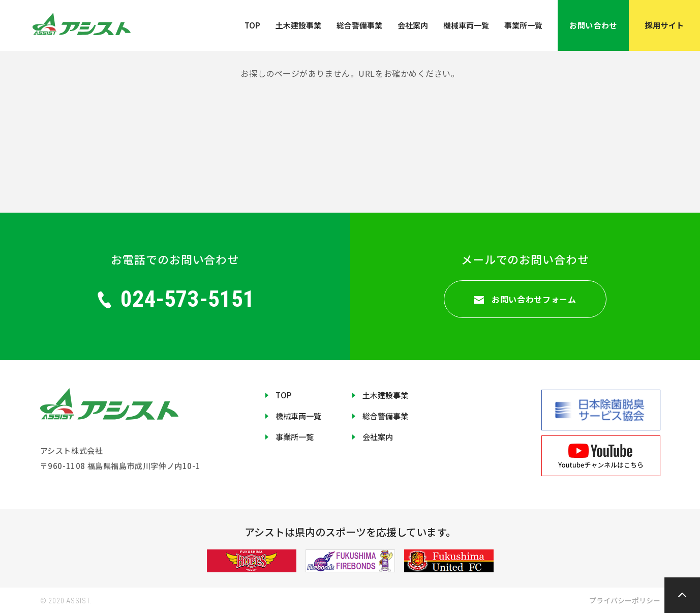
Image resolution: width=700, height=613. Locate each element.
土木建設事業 (298, 25)
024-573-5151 (175, 299)
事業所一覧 (523, 25)
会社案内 (413, 25)
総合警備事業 (359, 25)
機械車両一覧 (466, 25)
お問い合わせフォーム (525, 299)
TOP (252, 25)
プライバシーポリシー (625, 600)
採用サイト (664, 25)
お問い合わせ (593, 25)
